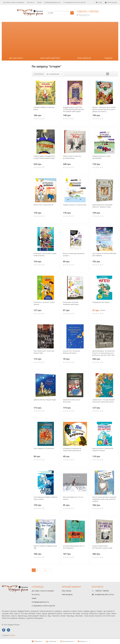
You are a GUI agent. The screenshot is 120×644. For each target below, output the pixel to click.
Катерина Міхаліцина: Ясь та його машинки (74, 547)
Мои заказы (67, 591)
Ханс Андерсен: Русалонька (44, 448)
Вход (99, 2)
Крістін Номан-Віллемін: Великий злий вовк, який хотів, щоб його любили (104, 499)
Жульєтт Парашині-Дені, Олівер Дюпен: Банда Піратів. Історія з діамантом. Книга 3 (104, 109)
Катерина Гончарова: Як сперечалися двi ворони (72, 449)
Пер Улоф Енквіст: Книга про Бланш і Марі (44, 352)
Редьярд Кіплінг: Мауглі (101, 302)
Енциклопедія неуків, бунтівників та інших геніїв (102, 547)
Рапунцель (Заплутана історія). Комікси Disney (45, 254)
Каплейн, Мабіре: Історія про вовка (44, 108)
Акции (39, 2)
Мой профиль (67, 594)
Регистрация (111, 2)
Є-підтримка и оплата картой (74, 2)
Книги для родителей (50, 58)
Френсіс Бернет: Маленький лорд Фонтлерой (103, 449)
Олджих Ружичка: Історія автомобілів (101, 157)
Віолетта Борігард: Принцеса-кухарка (74, 254)
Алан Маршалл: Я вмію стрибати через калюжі (45, 498)
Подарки (108, 58)
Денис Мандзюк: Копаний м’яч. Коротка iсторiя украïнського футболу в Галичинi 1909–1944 (104, 353)
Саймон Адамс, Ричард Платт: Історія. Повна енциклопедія (45, 157)
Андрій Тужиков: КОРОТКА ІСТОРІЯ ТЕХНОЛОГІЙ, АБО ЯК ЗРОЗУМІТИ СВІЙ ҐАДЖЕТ (73, 109)
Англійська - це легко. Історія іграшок (44, 303)
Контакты (31, 2)
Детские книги (16, 58)
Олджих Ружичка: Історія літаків (75, 205)
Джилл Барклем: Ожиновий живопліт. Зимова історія (102, 206)
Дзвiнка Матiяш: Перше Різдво (45, 400)
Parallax (12, 635)
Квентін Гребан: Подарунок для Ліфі (45, 547)
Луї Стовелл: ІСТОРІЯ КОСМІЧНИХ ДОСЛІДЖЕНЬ (104, 254)
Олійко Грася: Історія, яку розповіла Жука (72, 157)
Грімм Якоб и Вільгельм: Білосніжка (72, 401)
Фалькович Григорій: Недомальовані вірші (71, 303)
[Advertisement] (60, 38)
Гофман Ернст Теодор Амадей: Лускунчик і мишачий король (104, 401)
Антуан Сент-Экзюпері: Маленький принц (72, 352)
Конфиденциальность (53, 2)
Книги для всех (84, 58)
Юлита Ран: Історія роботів (44, 205)
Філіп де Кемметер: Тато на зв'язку (73, 498)
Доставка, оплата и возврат (14, 2)
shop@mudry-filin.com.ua (104, 594)
